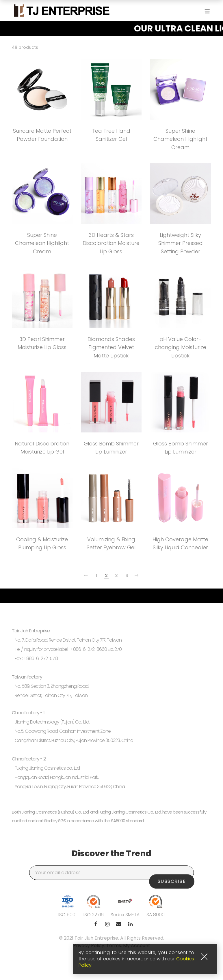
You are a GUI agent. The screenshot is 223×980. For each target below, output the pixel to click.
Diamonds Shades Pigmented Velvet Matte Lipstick (111, 347)
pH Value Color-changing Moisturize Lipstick (181, 347)
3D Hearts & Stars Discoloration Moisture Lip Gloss (111, 243)
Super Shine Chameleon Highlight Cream (180, 139)
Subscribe (172, 873)
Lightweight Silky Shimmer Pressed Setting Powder (181, 243)
